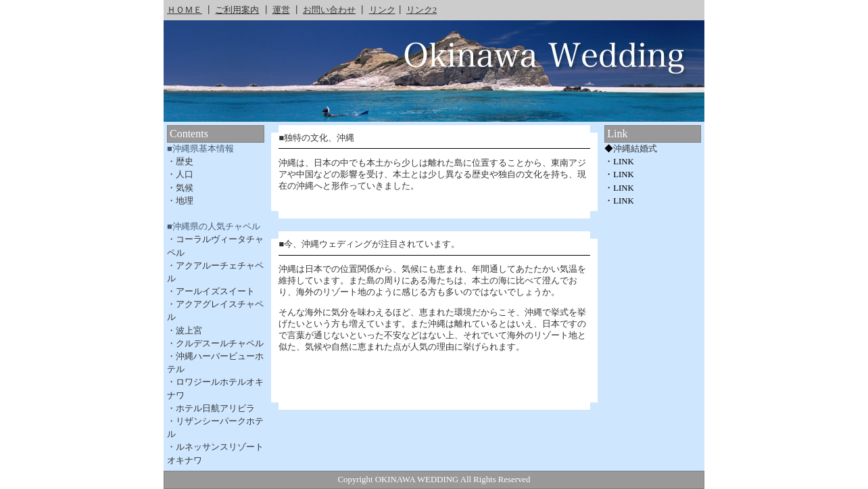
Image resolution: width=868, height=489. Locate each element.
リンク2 (421, 10)
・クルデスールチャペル (215, 344)
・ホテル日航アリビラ (211, 409)
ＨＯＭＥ (185, 10)
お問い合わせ (329, 10)
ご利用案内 (237, 10)
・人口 (180, 174)
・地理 (180, 201)
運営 (281, 10)
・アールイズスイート (211, 292)
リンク (382, 10)
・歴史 (180, 162)
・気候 (180, 188)
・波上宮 (185, 331)
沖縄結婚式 (635, 149)
